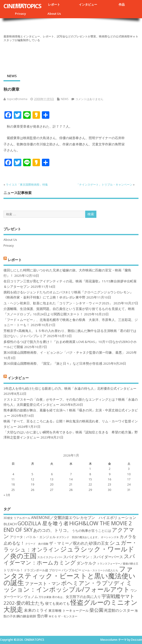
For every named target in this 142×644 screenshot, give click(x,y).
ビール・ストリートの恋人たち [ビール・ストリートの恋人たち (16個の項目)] (100, 570)
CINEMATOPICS (22, 6)
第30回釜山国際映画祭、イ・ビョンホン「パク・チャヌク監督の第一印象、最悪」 (64, 353)
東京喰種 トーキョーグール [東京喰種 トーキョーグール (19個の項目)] (69, 610)
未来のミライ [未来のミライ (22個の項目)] (36, 610)
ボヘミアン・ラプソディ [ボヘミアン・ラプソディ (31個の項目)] (93, 583)
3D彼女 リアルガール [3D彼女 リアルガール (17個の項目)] (17, 518)
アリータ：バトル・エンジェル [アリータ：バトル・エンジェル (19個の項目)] (33, 537)
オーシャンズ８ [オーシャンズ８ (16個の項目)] (110, 537)
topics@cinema (17, 99)
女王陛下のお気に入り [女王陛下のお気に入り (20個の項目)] (83, 597)
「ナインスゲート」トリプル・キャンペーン (104, 185)
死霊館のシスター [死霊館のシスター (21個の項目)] (119, 610)
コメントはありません (89, 99)
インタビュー (88, 4)
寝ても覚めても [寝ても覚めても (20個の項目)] (57, 603)
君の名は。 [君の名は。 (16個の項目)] (59, 597)
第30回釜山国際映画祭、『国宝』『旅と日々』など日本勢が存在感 (53, 363)
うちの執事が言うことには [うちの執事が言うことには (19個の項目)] (91, 531)
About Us (54, 14)
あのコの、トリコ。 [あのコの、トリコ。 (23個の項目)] (52, 530)
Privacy (20, 14)
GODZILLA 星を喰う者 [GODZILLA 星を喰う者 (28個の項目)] (43, 523)
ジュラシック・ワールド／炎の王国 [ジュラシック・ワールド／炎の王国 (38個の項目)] (69, 552)
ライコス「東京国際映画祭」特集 (27, 185)
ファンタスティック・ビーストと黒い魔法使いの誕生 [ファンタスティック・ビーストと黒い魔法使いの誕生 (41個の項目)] (69, 576)
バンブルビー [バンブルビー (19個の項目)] (72, 570)
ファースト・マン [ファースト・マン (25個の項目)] (43, 583)
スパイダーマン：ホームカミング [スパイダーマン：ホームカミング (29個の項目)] (69, 559)
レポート (54, 4)
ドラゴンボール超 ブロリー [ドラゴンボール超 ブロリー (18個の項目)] (42, 570)
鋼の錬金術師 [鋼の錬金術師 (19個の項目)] (26, 616)
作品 (122, 4)
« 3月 (7, 495)
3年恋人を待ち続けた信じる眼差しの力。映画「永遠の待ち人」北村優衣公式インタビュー (70, 389)
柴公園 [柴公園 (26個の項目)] (96, 610)
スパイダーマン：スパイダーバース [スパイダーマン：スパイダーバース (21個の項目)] (93, 557)
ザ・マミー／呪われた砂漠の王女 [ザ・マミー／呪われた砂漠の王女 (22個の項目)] (79, 543)
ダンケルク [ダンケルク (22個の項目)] (86, 563)
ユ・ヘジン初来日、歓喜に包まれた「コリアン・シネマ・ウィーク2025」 (58, 303)
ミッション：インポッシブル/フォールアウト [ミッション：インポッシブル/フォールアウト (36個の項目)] (68, 586)
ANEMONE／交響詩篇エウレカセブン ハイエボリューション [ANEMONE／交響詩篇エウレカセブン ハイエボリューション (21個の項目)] (84, 518)
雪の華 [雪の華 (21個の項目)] (42, 616)
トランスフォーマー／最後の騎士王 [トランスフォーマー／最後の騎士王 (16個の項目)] (118, 564)
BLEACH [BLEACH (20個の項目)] (10, 524)
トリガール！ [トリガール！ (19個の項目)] (13, 570)
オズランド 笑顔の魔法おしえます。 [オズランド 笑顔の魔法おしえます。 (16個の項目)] (78, 537)
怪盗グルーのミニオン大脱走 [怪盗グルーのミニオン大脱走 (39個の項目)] (71, 606)
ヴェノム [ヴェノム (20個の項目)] (31, 597)
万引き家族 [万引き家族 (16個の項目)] (45, 597)
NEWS (12, 76)
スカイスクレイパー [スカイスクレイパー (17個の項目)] (50, 557)
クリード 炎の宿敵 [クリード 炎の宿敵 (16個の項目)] (37, 544)
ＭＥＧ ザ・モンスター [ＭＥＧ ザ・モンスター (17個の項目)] (63, 616)
